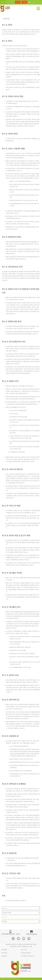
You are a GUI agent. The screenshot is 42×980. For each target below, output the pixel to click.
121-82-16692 (25, 944)
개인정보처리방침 (26, 953)
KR (6, 2)
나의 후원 (38, 2)
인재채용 (5, 950)
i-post (31, 2)
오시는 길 (24, 950)
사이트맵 (5, 953)
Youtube (24, 939)
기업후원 (24, 2)
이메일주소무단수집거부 (28, 956)
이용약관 (5, 956)
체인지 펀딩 (11, 2)
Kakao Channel (18, 939)
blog (29, 939)
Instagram (13, 939)
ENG (3, 2)
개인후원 (18, 2)
